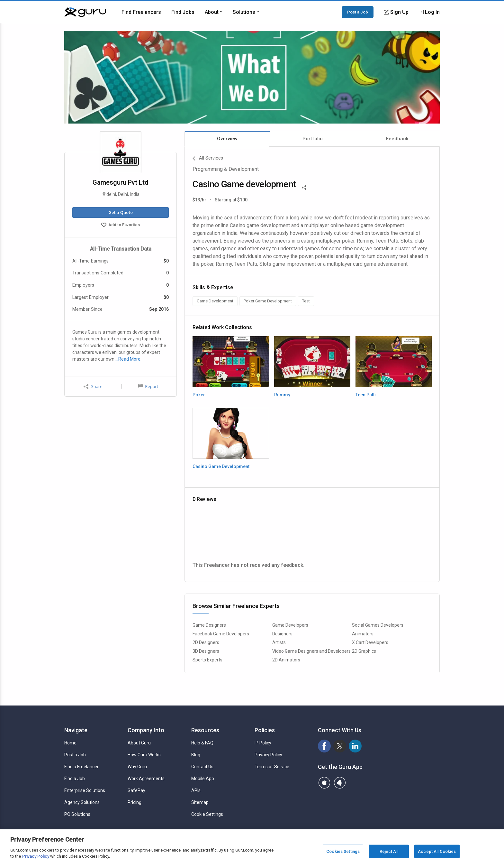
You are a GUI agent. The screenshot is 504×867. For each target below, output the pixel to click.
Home (70, 743)
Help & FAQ (202, 743)
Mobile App (203, 779)
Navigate (76, 730)
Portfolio (313, 139)
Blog (196, 755)
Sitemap (200, 802)
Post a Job (358, 12)
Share (93, 387)
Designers (282, 634)
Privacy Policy (268, 755)
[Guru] (85, 12)
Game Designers (209, 625)
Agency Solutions (82, 802)
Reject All (389, 851)
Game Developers (290, 625)
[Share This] (304, 187)
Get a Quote (120, 212)
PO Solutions (77, 814)
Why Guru (137, 767)
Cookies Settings (343, 851)
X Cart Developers (370, 642)
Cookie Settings (207, 814)
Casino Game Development (221, 466)
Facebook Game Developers (221, 634)
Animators (363, 634)
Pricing (135, 802)
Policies (265, 730)
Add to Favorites (121, 226)
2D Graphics (364, 651)
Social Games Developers (378, 625)
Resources (205, 730)
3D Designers (206, 651)
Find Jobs (183, 12)
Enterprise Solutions (85, 790)
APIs (196, 790)
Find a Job (75, 779)
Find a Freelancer (81, 767)
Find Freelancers (141, 12)
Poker (199, 395)
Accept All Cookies (437, 851)
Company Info (146, 730)
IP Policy (263, 743)
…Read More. (128, 359)
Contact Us (202, 767)
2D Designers (206, 642)
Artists (279, 642)
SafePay (136, 790)
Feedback (397, 139)
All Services (208, 159)
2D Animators (286, 660)
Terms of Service (272, 767)
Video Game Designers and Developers (311, 651)
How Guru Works (144, 755)
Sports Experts (207, 660)
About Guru (139, 743)
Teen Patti (366, 395)
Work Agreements (146, 779)
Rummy (282, 395)
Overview (227, 139)
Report (148, 386)
